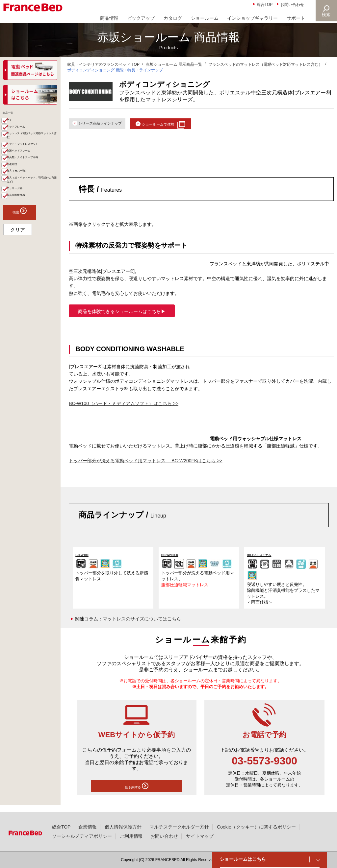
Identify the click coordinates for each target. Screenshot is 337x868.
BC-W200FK (175, 558)
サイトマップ (200, 836)
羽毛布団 (20, 213)
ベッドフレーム (27, 137)
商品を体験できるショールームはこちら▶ (122, 315)
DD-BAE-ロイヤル (267, 558)
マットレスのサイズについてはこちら (142, 623)
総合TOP (265, 5)
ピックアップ (141, 18)
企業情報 (88, 827)
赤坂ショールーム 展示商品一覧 (174, 64)
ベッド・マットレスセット (34, 173)
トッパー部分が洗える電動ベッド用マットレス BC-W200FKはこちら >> (145, 464)
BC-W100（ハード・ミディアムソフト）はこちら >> (124, 407)
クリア (18, 304)
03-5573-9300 (264, 765)
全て (16, 127)
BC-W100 (86, 558)
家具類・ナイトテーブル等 (34, 200)
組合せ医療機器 (27, 267)
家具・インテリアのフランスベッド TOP (103, 64)
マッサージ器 (25, 257)
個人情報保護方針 (123, 827)
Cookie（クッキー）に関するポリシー (256, 827)
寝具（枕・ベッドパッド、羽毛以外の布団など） (34, 240)
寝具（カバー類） (30, 224)
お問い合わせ (292, 5)
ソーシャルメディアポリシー (82, 836)
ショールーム (205, 18)
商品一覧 (14, 115)
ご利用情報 (131, 836)
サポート (296, 18)
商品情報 (109, 18)
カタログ (173, 18)
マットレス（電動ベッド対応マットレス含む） (34, 154)
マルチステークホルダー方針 (179, 827)
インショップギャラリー (252, 18)
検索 (326, 15)
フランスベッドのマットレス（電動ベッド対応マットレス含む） (266, 64)
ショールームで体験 (184, 125)
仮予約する (137, 791)
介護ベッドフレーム (32, 186)
